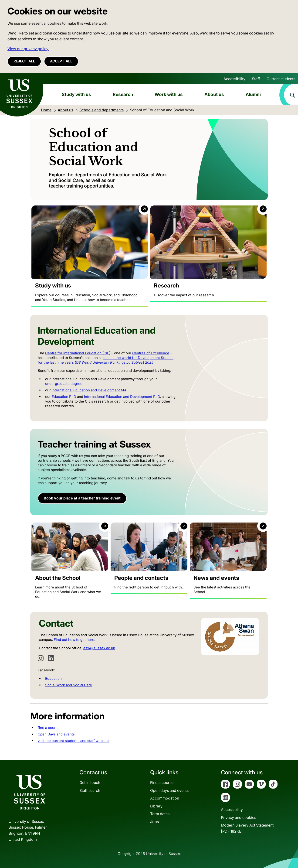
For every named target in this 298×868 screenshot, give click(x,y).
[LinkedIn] (51, 658)
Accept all (61, 61)
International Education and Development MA (89, 390)
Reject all (24, 61)
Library (156, 806)
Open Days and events (56, 734)
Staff (256, 79)
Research (123, 94)
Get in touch (90, 783)
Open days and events (169, 790)
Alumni (253, 94)
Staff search (90, 790)
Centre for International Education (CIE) (78, 353)
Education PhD (64, 397)
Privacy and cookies (239, 817)
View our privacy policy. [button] (28, 49)
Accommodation (165, 798)
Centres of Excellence (151, 353)
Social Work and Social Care (69, 685)
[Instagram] (41, 658)
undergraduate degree (64, 384)
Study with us (76, 94)
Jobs (154, 822)
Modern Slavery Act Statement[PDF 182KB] (247, 828)
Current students (281, 79)
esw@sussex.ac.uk (99, 648)
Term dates (160, 814)
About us (214, 94)
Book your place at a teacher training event (82, 498)
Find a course (162, 783)
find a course (49, 728)
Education (53, 679)
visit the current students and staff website (73, 741)
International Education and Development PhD (122, 397)
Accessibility (234, 79)
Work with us (169, 94)
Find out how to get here (74, 640)
